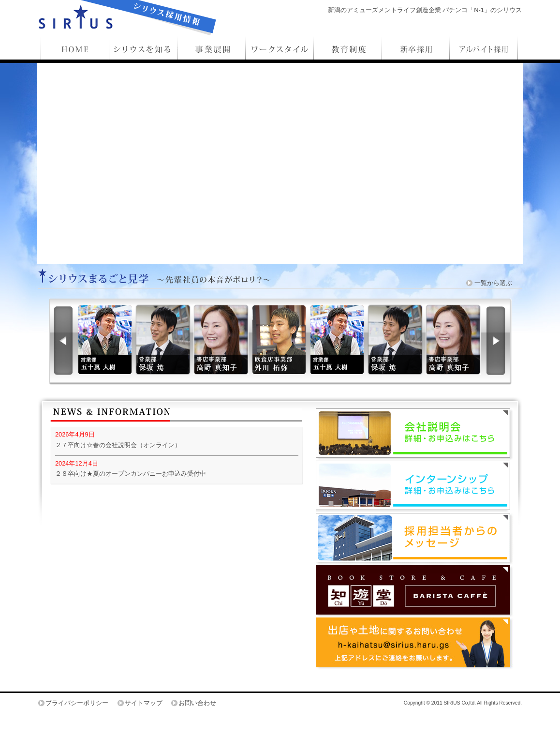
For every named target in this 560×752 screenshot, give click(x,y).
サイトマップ (144, 703)
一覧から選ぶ (493, 283)
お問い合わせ (197, 703)
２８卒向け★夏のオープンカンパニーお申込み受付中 (131, 474)
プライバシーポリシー (77, 703)
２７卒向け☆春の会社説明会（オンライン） (118, 445)
